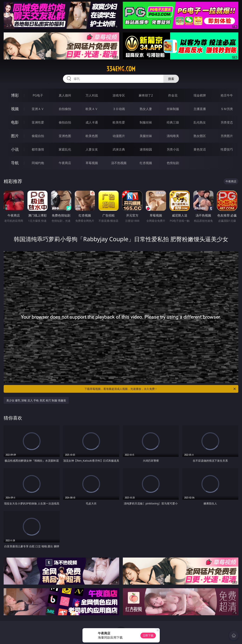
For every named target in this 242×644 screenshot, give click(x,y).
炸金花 (173, 95)
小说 (15, 149)
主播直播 (200, 109)
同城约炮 (38, 163)
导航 (15, 163)
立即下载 (148, 635)
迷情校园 (146, 149)
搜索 (171, 79)
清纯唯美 (173, 136)
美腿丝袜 (146, 136)
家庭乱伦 (65, 149)
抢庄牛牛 (227, 95)
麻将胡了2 (146, 95)
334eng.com (121, 69)
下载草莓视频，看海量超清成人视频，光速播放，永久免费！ (160, 389)
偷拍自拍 (65, 122)
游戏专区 (119, 95)
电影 (15, 122)
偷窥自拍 (38, 136)
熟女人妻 (146, 109)
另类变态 (227, 122)
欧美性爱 (119, 122)
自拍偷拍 (65, 109)
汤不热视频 (119, 163)
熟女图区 (200, 136)
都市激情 (38, 149)
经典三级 (173, 122)
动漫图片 (119, 136)
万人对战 (92, 95)
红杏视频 (146, 163)
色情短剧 (173, 163)
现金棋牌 (200, 95)
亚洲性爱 (38, 122)
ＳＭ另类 (227, 109)
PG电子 (38, 95)
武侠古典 (119, 149)
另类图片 (227, 136)
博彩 (15, 95)
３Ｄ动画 (119, 109)
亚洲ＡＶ (38, 109)
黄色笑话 (200, 149)
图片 (15, 136)
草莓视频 (92, 163)
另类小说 (173, 149)
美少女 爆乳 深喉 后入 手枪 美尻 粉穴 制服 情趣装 (36, 400)
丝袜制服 (173, 109)
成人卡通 (92, 122)
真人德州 (65, 95)
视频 (15, 109)
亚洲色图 (65, 136)
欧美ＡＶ (92, 109)
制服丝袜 (146, 122)
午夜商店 (65, 163)
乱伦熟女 (200, 122)
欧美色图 (92, 136)
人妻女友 (92, 149)
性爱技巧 (227, 149)
